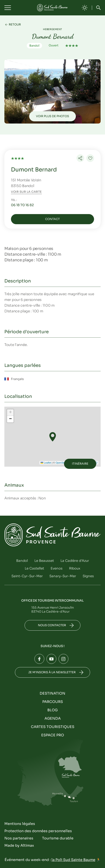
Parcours (53, 702)
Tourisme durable (58, 838)
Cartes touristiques (53, 727)
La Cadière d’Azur (75, 561)
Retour (15, 25)
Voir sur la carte (26, 192)
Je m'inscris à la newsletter (52, 672)
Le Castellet (34, 568)
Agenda (53, 718)
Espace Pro (53, 735)
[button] (53, 437)
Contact (52, 219)
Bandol (22, 561)
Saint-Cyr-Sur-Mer (27, 576)
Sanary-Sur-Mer (63, 576)
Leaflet (46, 463)
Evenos (57, 568)
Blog (52, 710)
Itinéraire (80, 464)
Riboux (75, 568)
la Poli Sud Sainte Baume (73, 860)
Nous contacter (52, 625)
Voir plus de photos (52, 116)
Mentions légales (20, 824)
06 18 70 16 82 (22, 205)
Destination (52, 693)
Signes (88, 576)
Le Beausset (44, 561)
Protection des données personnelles (38, 831)
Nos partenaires (19, 838)
